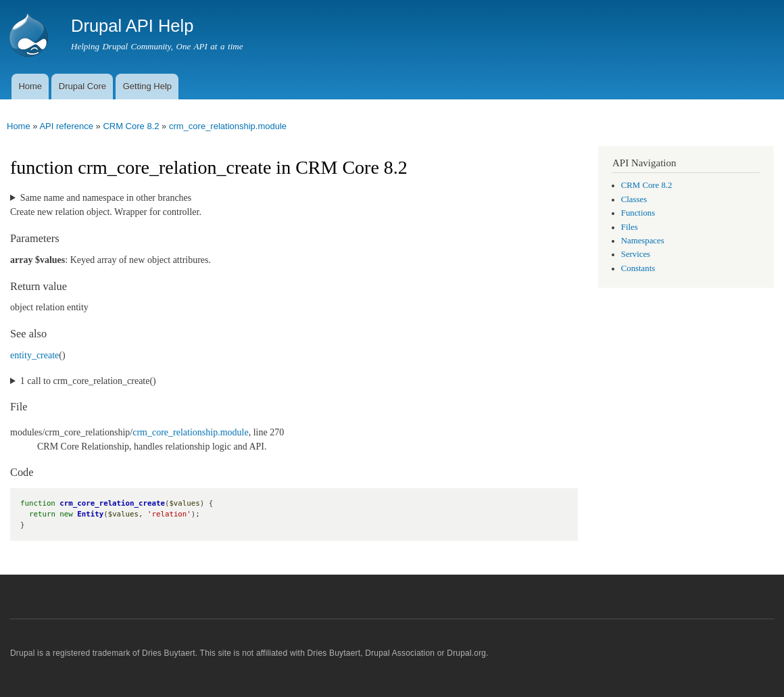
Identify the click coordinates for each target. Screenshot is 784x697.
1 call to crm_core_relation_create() (88, 381)
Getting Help (147, 86)
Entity (90, 514)
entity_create (34, 355)
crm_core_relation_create (112, 503)
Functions (638, 213)
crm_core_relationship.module (228, 126)
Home (30, 86)
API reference (66, 126)
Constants (638, 268)
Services (636, 254)
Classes (634, 199)
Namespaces (643, 241)
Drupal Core (82, 86)
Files (630, 227)
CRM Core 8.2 (131, 126)
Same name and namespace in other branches (106, 198)
